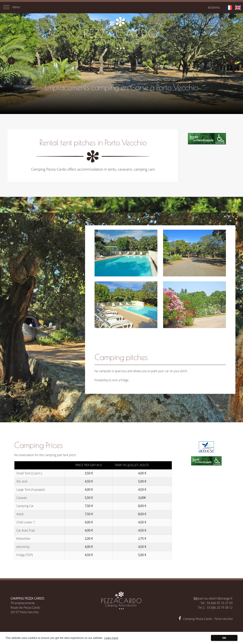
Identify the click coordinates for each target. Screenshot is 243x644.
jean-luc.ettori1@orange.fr (213, 598)
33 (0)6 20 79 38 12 (220, 608)
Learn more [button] (111, 638)
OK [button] (224, 638)
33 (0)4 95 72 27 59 (220, 603)
